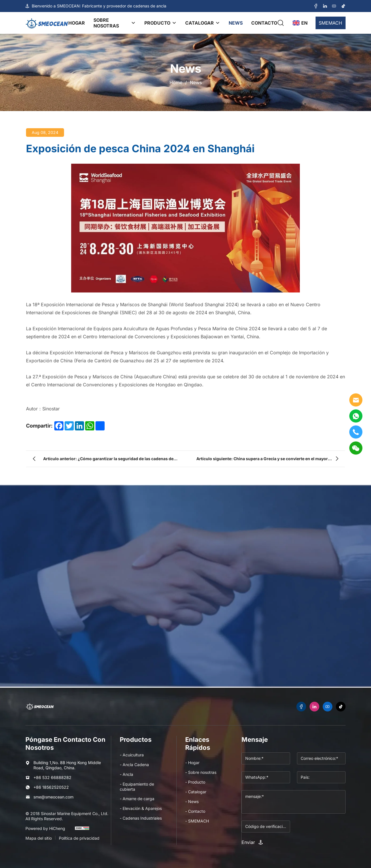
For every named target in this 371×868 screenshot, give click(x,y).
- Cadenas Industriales (141, 818)
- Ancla (126, 774)
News (196, 82)
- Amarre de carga (137, 799)
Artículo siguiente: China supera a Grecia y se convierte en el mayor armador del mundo (262, 460)
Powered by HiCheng (45, 828)
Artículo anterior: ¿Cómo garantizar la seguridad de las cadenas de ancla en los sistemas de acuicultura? (108, 460)
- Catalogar (196, 792)
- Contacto (195, 811)
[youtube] (334, 6)
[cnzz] (82, 831)
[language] (300, 23)
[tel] (356, 432)
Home (176, 82)
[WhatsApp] (356, 416)
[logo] (47, 23)
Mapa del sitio (39, 838)
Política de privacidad (79, 838)
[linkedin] (325, 6)
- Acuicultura (132, 755)
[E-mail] (356, 400)
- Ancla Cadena (134, 765)
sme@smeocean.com (53, 797)
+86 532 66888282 (52, 777)
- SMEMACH (197, 821)
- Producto (195, 782)
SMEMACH (330, 23)
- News (192, 801)
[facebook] (316, 6)
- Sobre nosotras (201, 772)
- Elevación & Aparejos (141, 808)
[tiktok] (343, 6)
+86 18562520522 (51, 787)
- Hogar (192, 763)
